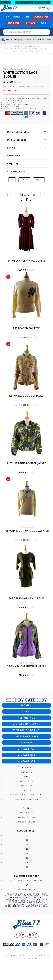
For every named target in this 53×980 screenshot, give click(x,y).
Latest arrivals (26, 736)
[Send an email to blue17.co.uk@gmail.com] (44, 9)
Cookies (27, 790)
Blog (43, 23)
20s (26, 835)
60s (26, 853)
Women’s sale (41, 17)
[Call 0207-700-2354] (49, 9)
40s (26, 844)
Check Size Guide (34, 86)
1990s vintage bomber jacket (27, 666)
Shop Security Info (27, 817)
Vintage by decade (26, 724)
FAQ (26, 885)
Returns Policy (27, 890)
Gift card (31, 23)
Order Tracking (27, 822)
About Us (27, 772)
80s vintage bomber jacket (27, 396)
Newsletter (26, 781)
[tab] (26, 132)
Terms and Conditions (27, 799)
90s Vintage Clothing (38, 49)
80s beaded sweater (26, 328)
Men (27, 17)
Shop (6, 17)
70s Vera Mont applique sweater (27, 531)
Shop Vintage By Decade (15, 49)
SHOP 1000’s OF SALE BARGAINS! (35, 2)
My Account (26, 813)
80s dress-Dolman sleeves (27, 598)
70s (26, 858)
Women (17, 17)
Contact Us (27, 786)
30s (26, 840)
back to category (22, 47)
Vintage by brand (26, 730)
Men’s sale (14, 23)
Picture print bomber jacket (27, 463)
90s (12, 180)
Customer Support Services (26, 881)
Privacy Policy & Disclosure (26, 795)
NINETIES (24, 180)
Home (36, 47)
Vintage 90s (26, 761)
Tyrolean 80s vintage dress (27, 261)
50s (26, 849)
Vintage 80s (26, 755)
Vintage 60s (26, 743)
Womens (39, 180)
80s (26, 862)
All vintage (26, 718)
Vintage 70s (26, 749)
